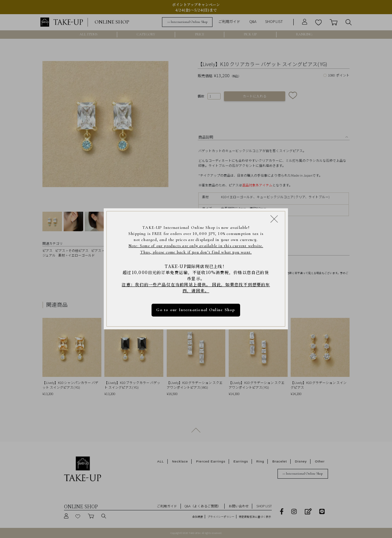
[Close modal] (274, 219)
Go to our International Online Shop (196, 310)
